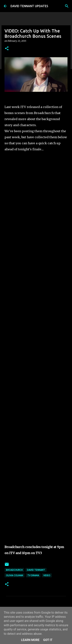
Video (47, 575)
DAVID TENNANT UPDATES (29, 6)
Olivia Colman (15, 575)
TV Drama (33, 575)
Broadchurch (14, 570)
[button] (7, 49)
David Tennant (36, 570)
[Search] (67, 6)
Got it (48, 640)
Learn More (30, 640)
